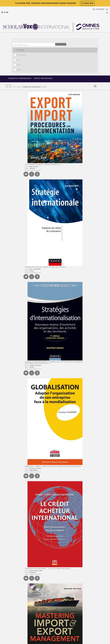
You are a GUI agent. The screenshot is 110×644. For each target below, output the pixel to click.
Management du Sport (99, 142)
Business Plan (97, 112)
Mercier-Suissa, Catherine (34, 391)
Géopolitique (97, 131)
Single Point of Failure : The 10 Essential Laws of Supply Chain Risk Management (51, 261)
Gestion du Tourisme (99, 125)
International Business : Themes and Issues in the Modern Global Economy (49, 504)
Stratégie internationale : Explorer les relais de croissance (43, 76)
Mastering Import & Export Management (36, 183)
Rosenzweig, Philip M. (33, 531)
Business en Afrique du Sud (101, 109)
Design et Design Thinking (100, 114)
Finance (94, 54)
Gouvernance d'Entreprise (100, 130)
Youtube (50, 623)
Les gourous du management (101, 135)
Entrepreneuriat (98, 120)
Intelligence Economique (100, 134)
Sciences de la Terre (98, 95)
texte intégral (35, 31)
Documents (19, 31)
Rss (32, 633)
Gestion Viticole (98, 129)
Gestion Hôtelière (98, 126)
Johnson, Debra (31, 506)
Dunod (29, 80)
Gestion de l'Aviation (99, 123)
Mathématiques (97, 78)
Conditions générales (37, 625)
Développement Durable (100, 117)
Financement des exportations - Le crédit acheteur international (45, 156)
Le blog (33, 631)
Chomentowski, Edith (33, 158)
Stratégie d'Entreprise (99, 148)
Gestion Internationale (99, 127)
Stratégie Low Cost (99, 149)
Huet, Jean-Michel (32, 78)
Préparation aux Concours (99, 86)
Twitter (49, 622)
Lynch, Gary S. (31, 264)
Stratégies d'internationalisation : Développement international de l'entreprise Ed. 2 (51, 479)
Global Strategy (27, 407)
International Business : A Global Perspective (38, 363)
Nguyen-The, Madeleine (33, 213)
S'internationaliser (28, 583)
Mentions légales (36, 623)
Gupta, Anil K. (30, 341)
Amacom (29, 57)
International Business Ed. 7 (32, 429)
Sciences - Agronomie (98, 90)
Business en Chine (98, 110)
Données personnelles (37, 627)
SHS (94, 102)
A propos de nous (36, 622)
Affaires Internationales (100, 108)
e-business (96, 118)
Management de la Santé (100, 136)
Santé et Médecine (97, 88)
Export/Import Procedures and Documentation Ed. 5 (40, 53)
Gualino (29, 393)
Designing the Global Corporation (34, 556)
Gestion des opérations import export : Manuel (38, 288)
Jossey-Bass (30, 561)
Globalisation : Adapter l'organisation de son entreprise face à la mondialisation (50, 128)
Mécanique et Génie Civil (99, 81)
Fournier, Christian (32, 131)
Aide (33, 629)
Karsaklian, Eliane (32, 238)
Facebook (50, 620)
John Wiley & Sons (32, 266)
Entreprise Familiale (99, 121)
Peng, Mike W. (30, 409)
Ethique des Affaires (99, 122)
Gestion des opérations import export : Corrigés (39, 312)
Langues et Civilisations (99, 66)
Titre (52, 31)
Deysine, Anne (31, 586)
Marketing (95, 76)
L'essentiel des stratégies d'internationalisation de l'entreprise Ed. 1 (46, 389)
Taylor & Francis (31, 368)
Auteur (68, 31)
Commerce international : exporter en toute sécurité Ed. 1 (42, 453)
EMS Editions (31, 133)
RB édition (30, 160)
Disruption (96, 116)
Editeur (86, 31)
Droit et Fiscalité (97, 48)
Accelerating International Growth (34, 529)
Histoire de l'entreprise (100, 133)
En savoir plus (87, 3)
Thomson (29, 411)
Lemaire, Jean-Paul (32, 108)
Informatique (96, 63)
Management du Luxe (99, 140)
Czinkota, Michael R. (32, 432)
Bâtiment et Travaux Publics (100, 42)
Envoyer (90, 24)
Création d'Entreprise (99, 113)
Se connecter (100, 10)
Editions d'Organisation (34, 215)
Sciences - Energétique (99, 93)
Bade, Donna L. (31, 55)
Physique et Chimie (98, 83)
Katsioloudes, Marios (33, 366)
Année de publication (28, 48)
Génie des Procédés (98, 57)
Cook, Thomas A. (31, 186)
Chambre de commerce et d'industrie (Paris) (39, 456)
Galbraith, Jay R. (31, 559)
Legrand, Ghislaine (32, 290)
